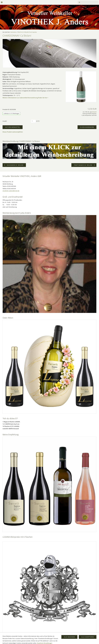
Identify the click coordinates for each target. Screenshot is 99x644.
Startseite (13, 32)
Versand (94, 112)
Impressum (31, 641)
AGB (38, 641)
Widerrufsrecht (46, 641)
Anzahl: (5, 121)
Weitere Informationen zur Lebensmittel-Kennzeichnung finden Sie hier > (25, 98)
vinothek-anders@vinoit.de (11, 191)
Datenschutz (56, 641)
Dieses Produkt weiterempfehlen (13, 132)
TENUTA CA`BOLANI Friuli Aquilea (27, 32)
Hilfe (63, 641)
